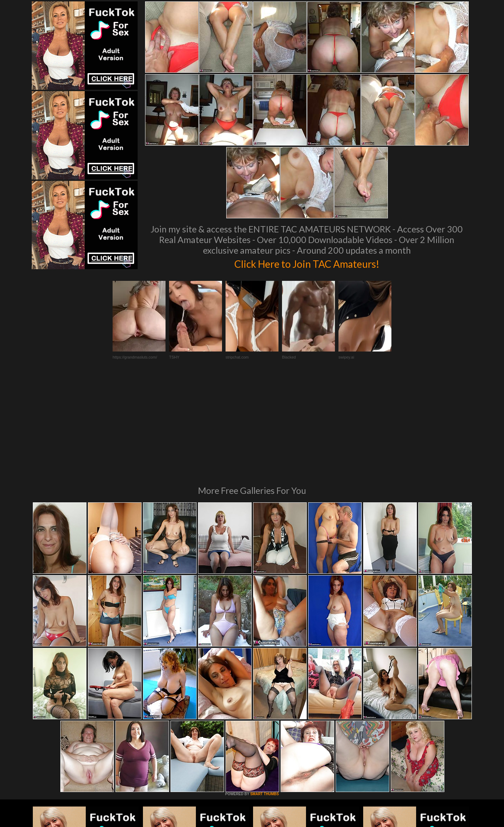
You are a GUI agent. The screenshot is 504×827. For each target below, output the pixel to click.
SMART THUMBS (265, 698)
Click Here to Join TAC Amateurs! (307, 263)
